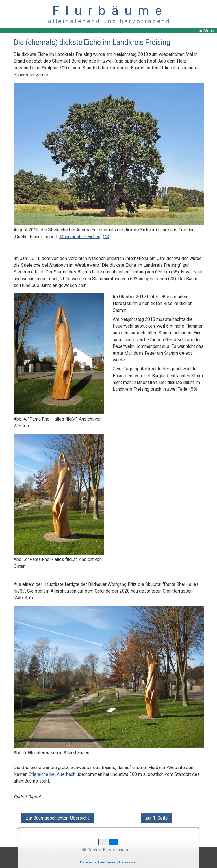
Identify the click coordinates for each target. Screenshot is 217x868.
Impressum (128, 862)
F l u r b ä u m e (109, 11)
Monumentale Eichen (80, 237)
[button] (57, 818)
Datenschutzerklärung (98, 862)
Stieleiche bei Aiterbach (52, 774)
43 (107, 237)
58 (175, 272)
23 (172, 279)
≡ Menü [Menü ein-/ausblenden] (207, 31)
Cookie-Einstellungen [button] (106, 850)
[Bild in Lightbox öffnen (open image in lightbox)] (109, 154)
